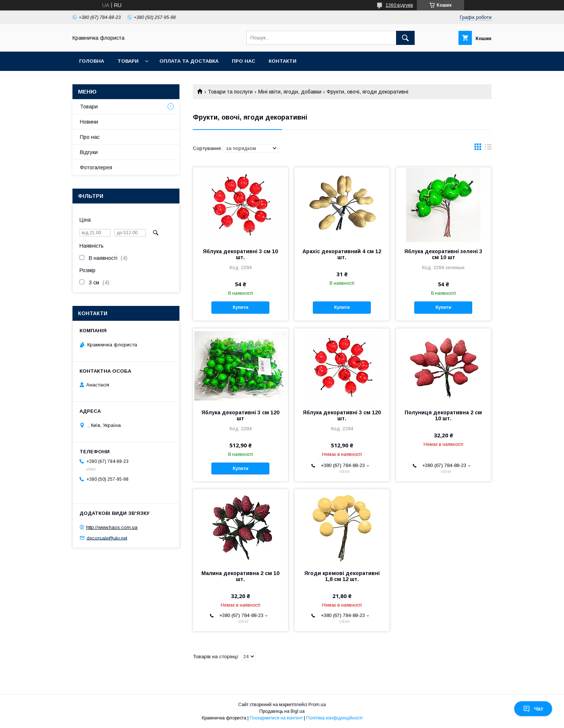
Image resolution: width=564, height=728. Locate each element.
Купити (240, 307)
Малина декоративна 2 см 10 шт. (240, 576)
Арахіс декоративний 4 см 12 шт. (342, 254)
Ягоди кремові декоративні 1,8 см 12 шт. (342, 576)
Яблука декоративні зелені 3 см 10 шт (443, 254)
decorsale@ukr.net (107, 538)
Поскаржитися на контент (276, 718)
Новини (89, 122)
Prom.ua (317, 705)
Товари (128, 61)
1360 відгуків (399, 5)
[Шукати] (405, 38)
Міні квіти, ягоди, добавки (290, 92)
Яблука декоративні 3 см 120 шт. (342, 415)
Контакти (283, 61)
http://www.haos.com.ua (112, 527)
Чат (533, 709)
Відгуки (89, 152)
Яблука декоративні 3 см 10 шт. (240, 254)
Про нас (244, 61)
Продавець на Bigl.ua (282, 711)
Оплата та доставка (189, 61)
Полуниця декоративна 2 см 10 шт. (443, 415)
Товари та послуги (230, 92)
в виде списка (488, 148)
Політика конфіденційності (334, 718)
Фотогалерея (96, 167)
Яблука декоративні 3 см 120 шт (240, 415)
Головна (92, 61)
